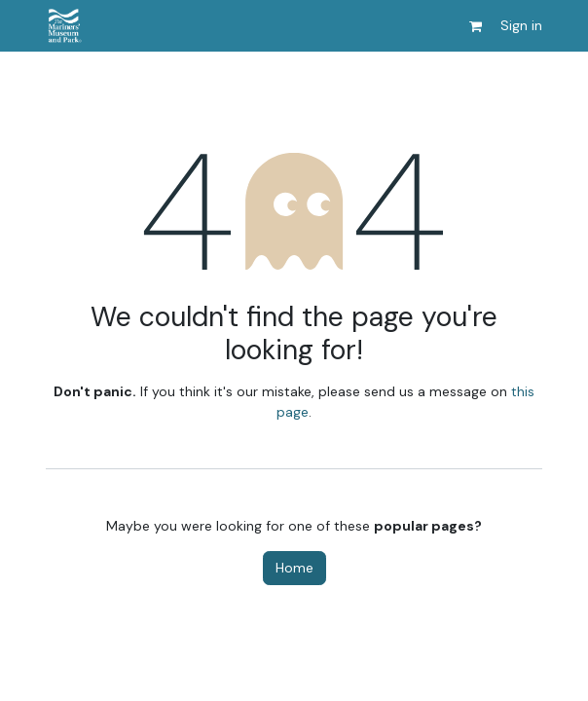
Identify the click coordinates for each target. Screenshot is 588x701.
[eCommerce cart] (475, 26)
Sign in (521, 25)
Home (294, 568)
